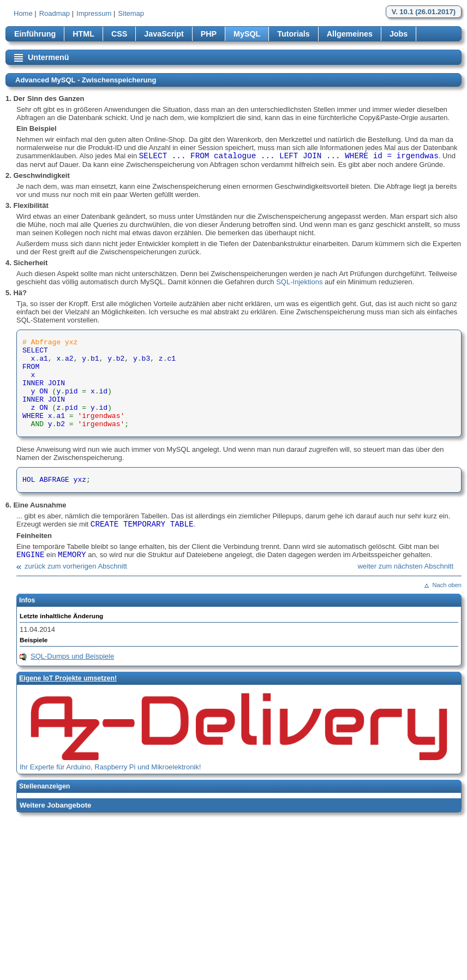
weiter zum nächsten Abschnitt (405, 566)
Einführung (35, 34)
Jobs (399, 34)
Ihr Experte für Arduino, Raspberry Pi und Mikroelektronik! (110, 767)
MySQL (247, 34)
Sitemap (131, 13)
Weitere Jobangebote (55, 805)
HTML (83, 34)
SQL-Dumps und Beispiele (72, 656)
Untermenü (48, 57)
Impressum (94, 13)
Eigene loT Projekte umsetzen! (68, 678)
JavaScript (164, 34)
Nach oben (447, 585)
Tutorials (293, 34)
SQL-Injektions (299, 282)
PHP (209, 34)
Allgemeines (350, 34)
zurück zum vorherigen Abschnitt (76, 566)
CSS (119, 34)
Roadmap (55, 13)
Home (23, 13)
